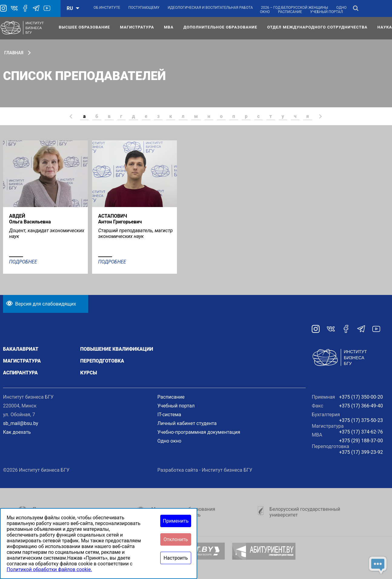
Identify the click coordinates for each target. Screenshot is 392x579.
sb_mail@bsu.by (21, 423)
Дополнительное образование (220, 27)
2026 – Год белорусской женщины (295, 8)
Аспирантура (20, 373)
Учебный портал (327, 12)
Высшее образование (84, 27)
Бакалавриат (21, 349)
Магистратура (137, 27)
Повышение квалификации (117, 349)
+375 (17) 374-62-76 (361, 432)
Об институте (107, 8)
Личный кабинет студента (187, 423)
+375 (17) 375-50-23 (361, 420)
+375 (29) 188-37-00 (361, 441)
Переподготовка (102, 361)
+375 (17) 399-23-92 (361, 452)
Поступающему (144, 8)
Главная (14, 53)
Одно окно (169, 441)
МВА (169, 27)
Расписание (290, 12)
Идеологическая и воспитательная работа (210, 8)
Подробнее (23, 262)
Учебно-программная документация (199, 432)
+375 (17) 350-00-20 (361, 397)
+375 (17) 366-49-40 (361, 406)
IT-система (169, 415)
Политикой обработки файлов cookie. (49, 569)
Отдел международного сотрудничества (317, 27)
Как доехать (17, 432)
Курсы (89, 373)
